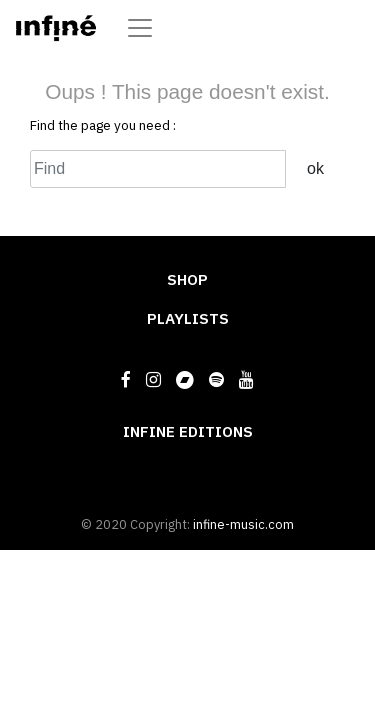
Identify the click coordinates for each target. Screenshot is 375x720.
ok (315, 168)
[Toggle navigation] (140, 28)
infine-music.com (243, 524)
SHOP (187, 279)
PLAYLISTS (188, 318)
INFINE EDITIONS (188, 431)
